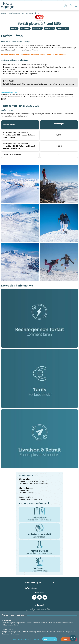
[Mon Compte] (65, 6)
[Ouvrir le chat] (73, 638)
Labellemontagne (7, 13)
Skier (26, 13)
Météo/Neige (25, 28)
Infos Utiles (49, 28)
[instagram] (39, 597)
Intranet (40, 605)
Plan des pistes (63, 28)
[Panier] (71, 6)
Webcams (14, 28)
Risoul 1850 (16, 13)
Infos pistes (37, 28)
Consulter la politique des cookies (26, 639)
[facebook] (34, 597)
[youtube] (45, 597)
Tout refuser (50, 639)
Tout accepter (69, 639)
